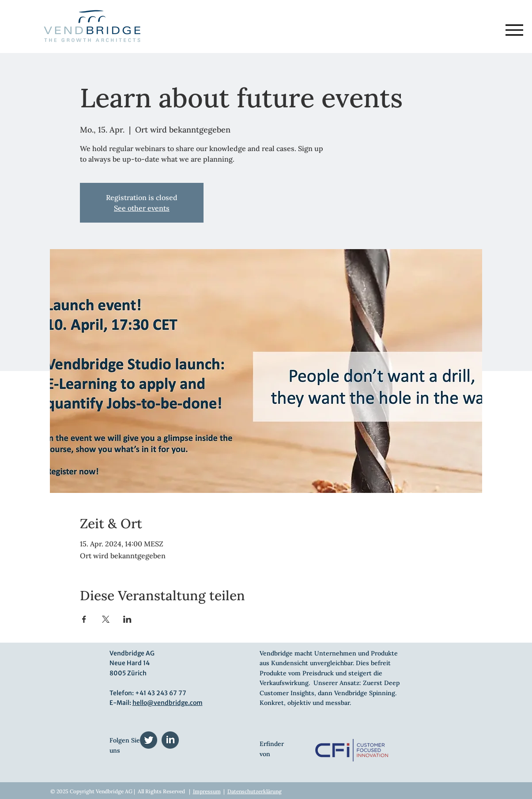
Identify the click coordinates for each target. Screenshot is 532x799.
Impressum (207, 791)
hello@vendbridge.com (168, 703)
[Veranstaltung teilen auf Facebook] (84, 619)
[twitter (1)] (149, 740)
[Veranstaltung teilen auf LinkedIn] (127, 619)
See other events (142, 208)
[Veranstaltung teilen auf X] (106, 619)
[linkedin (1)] (170, 740)
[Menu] (515, 30)
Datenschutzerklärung (255, 791)
